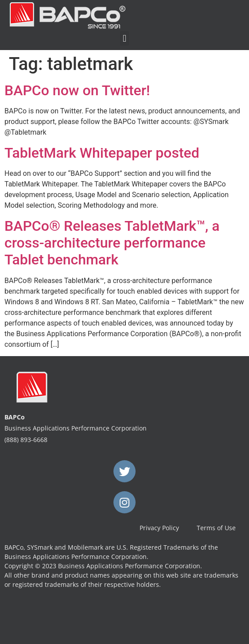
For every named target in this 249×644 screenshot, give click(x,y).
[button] (124, 38)
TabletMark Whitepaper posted (102, 153)
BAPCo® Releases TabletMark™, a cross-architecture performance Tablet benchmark (112, 243)
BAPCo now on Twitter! (77, 90)
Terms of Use (216, 528)
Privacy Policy (159, 528)
